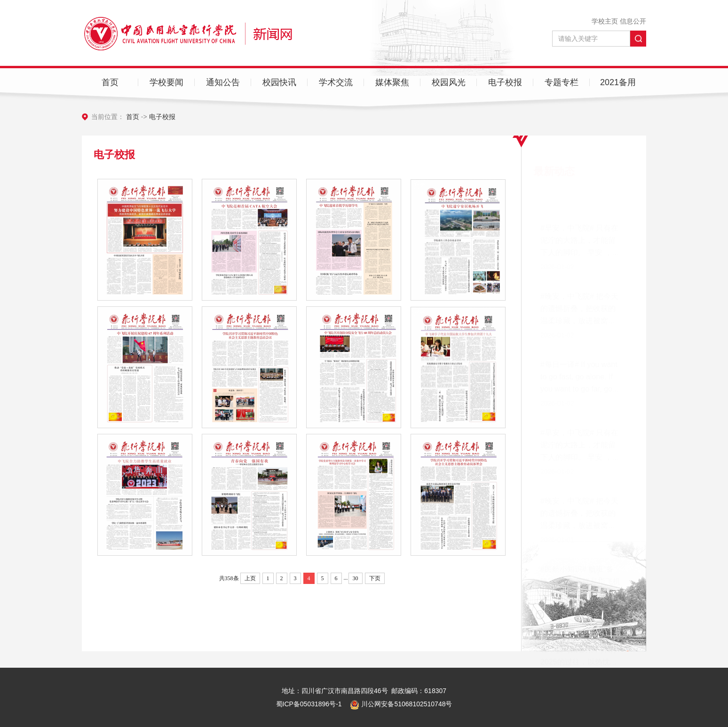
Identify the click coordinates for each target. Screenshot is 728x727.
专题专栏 (562, 82)
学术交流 (336, 82)
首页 (110, 82)
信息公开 (633, 21)
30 (356, 578)
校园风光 (449, 82)
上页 (250, 578)
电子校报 (505, 82)
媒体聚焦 (392, 82)
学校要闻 (166, 82)
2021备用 (618, 82)
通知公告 (223, 82)
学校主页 (605, 21)
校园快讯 (279, 82)
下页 (375, 578)
